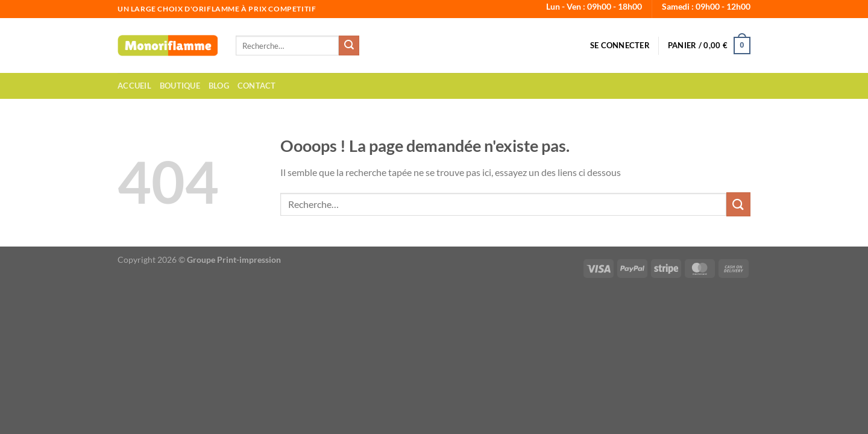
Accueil (134, 86)
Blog (219, 86)
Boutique (180, 86)
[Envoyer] (349, 46)
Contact (257, 86)
